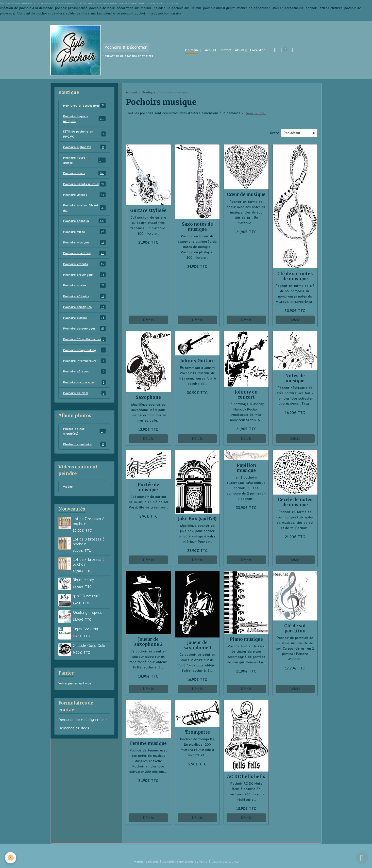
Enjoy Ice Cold (85, 653)
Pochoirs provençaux (84, 290)
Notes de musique (295, 378)
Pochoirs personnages (84, 345)
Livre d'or (258, 50)
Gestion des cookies (227, 862)
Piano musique (246, 639)
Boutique (193, 50)
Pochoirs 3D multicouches (84, 358)
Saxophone (148, 397)
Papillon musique (246, 468)
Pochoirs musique (84, 258)
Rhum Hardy (83, 604)
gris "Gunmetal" (86, 620)
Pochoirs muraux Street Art (84, 222)
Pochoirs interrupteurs (84, 383)
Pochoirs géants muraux (84, 195)
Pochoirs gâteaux (84, 394)
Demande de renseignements (83, 744)
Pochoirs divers (84, 182)
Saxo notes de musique (197, 227)
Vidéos (68, 511)
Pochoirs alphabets (84, 154)
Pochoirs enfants (84, 280)
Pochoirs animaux (84, 236)
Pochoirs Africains (84, 312)
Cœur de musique (246, 194)
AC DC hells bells (246, 777)
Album (240, 50)
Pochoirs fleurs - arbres (84, 168)
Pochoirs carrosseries (84, 405)
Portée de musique (148, 487)
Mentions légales (142, 862)
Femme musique (148, 743)
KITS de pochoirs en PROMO (84, 141)
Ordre (275, 133)
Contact (225, 50)
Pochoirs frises (84, 247)
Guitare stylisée (148, 210)
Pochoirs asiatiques (84, 323)
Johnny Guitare (197, 361)
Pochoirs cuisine (84, 334)
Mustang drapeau (88, 637)
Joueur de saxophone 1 (197, 645)
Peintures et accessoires (84, 108)
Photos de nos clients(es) (84, 454)
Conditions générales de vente (183, 862)
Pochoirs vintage (84, 209)
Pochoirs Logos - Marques (84, 124)
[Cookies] (11, 857)
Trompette (197, 732)
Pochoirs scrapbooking (84, 372)
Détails (148, 320)
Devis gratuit (256, 113)
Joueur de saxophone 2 (148, 642)
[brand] (102, 50)
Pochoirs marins (84, 301)
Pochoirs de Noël (84, 416)
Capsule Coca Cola (89, 670)
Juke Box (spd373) (197, 519)
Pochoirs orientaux (84, 269)
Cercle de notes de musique (295, 502)
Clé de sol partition (295, 628)
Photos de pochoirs (84, 468)
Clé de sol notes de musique (295, 276)
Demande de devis (74, 752)
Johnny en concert (246, 395)
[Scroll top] (362, 858)
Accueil (210, 50)
